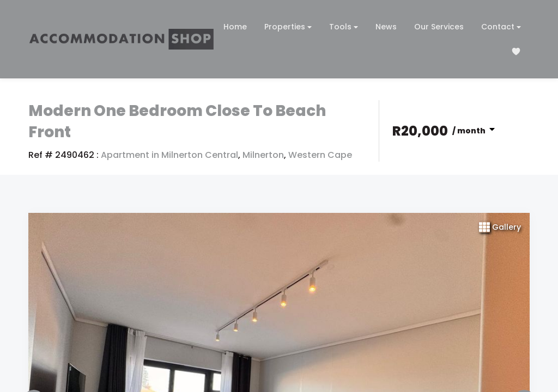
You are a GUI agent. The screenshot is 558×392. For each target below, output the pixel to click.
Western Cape (320, 155)
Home (235, 27)
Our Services (439, 27)
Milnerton (263, 155)
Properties (288, 27)
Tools (344, 27)
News (386, 27)
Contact (501, 27)
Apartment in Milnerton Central (169, 155)
